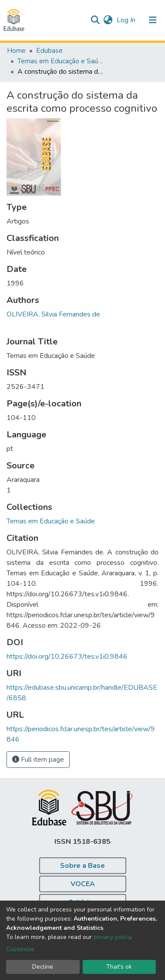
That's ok (119, 967)
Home (16, 51)
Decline (43, 967)
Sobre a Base (82, 866)
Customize (20, 949)
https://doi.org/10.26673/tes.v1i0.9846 (67, 657)
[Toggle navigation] (153, 20)
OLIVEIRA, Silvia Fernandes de (53, 314)
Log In (127, 20)
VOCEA (83, 884)
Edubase (49, 51)
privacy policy (112, 937)
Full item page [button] (38, 760)
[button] (108, 20)
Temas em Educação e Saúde (61, 61)
